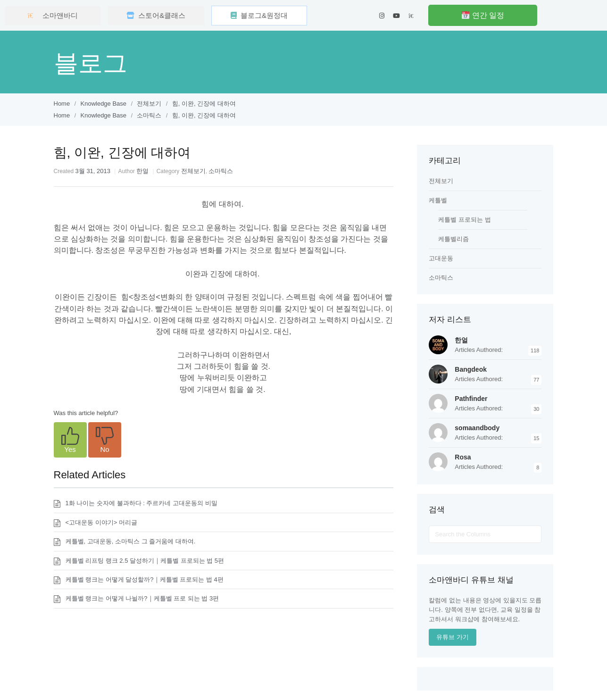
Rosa (463, 457)
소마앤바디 (53, 15)
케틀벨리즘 (453, 239)
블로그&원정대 (259, 15)
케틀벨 (438, 200)
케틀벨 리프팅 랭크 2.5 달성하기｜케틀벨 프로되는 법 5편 (145, 561)
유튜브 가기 (453, 637)
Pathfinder (471, 399)
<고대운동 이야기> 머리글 (101, 522)
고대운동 (441, 258)
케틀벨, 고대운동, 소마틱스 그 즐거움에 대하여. (131, 541)
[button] (70, 440)
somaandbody (477, 428)
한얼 (142, 171)
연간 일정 (483, 15)
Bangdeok (471, 369)
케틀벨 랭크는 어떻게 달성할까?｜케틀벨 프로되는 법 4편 (145, 579)
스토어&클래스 (156, 15)
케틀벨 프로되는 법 (464, 220)
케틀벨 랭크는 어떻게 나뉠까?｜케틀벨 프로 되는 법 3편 (142, 598)
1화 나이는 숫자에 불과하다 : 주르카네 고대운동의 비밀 (141, 503)
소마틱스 (221, 171)
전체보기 (193, 171)
